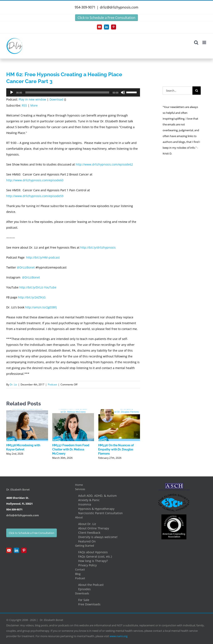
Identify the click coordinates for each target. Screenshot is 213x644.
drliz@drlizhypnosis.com (119, 7)
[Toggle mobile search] (196, 42)
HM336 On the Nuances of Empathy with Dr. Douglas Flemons (116, 449)
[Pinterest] (24, 550)
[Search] (197, 91)
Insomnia (85, 504)
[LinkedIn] (16, 550)
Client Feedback (89, 533)
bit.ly (30, 297)
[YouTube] (9, 550)
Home (79, 485)
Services (80, 489)
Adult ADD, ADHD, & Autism (97, 496)
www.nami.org (119, 636)
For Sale (84, 600)
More (34, 105)
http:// (85, 247)
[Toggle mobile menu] (205, 42)
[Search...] (178, 91)
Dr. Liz (13, 385)
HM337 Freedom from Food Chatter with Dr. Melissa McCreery (71, 449)
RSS (24, 105)
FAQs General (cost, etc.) (95, 556)
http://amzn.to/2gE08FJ (41, 307)
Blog (78, 574)
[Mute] (123, 92)
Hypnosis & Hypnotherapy (96, 509)
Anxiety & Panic (89, 500)
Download (56, 99)
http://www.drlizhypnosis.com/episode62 (104, 164)
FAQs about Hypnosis (93, 552)
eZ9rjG (41, 297)
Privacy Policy (87, 565)
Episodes (84, 589)
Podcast (52, 385)
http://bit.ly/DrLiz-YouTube (38, 287)
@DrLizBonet (26, 267)
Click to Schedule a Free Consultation (106, 18)
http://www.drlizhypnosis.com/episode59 (35, 196)
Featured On (87, 541)
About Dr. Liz (87, 524)
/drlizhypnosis (106, 247)
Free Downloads (89, 604)
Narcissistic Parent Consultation (100, 513)
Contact (80, 569)
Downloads (82, 593)
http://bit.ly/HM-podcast (43, 257)
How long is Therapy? (93, 561)
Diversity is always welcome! (98, 537)
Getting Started (85, 546)
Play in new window (32, 99)
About (79, 517)
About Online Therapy (94, 528)
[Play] (12, 92)
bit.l (92, 247)
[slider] (67, 92)
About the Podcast (91, 585)
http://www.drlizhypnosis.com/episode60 (35, 180)
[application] (73, 92)
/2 (35, 297)
